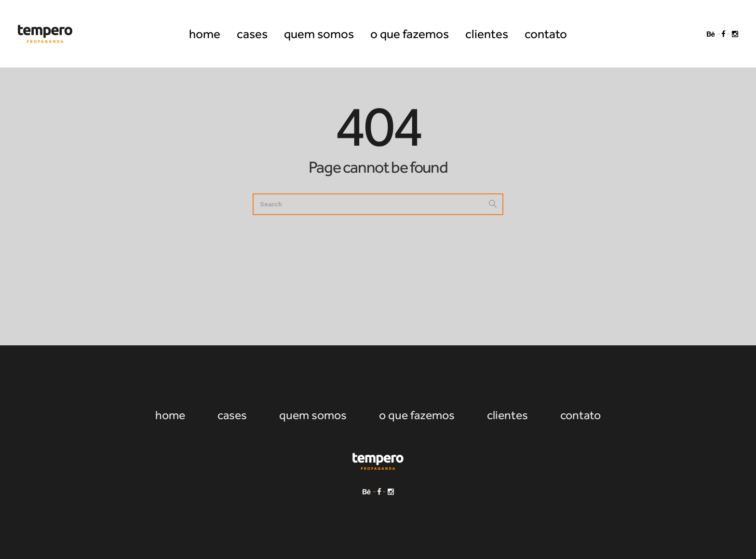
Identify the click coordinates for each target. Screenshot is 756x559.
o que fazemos (417, 415)
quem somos (313, 415)
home (170, 415)
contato (580, 415)
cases (232, 415)
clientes (507, 415)
